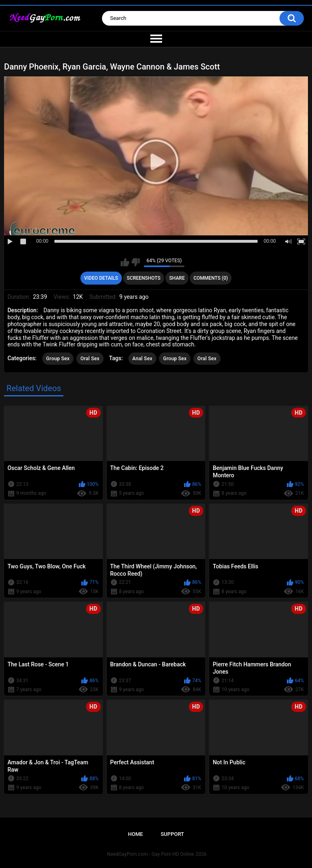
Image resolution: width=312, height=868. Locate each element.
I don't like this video (135, 262)
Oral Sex (90, 359)
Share (177, 278)
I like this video (125, 262)
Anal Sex (142, 359)
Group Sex (58, 359)
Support (172, 834)
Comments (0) (211, 278)
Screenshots (144, 278)
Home (135, 834)
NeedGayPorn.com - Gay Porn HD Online (151, 854)
